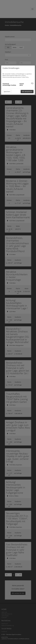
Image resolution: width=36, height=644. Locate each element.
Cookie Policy (25, 77)
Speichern (7, 92)
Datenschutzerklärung (8, 77)
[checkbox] (32, 83)
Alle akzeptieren (27, 92)
